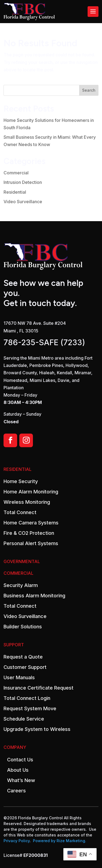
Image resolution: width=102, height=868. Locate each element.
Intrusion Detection (23, 182)
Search (89, 90)
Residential (15, 192)
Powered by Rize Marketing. (60, 841)
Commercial (16, 173)
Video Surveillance (23, 202)
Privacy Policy (17, 841)
